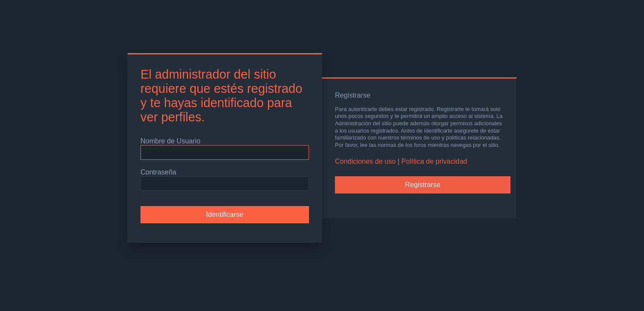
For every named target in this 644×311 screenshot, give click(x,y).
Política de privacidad (434, 161)
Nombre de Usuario (171, 141)
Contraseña (158, 172)
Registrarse (423, 185)
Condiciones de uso (365, 161)
